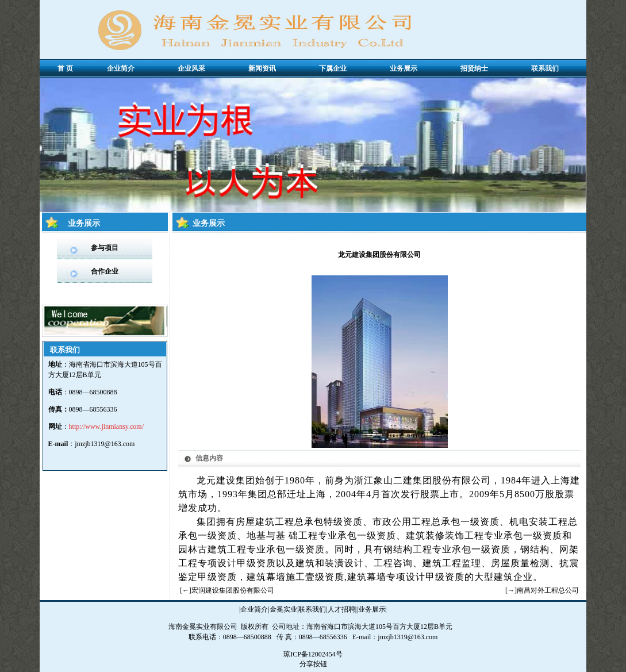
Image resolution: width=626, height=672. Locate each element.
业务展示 (372, 609)
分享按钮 (313, 664)
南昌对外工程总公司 (548, 590)
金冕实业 (283, 609)
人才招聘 (341, 609)
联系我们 (312, 609)
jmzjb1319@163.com (105, 444)
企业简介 (254, 609)
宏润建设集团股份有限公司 (233, 590)
